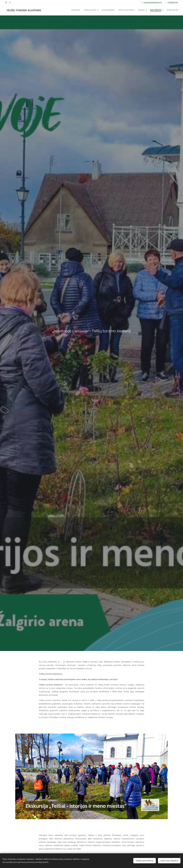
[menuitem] (149, 10)
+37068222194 (173, 2)
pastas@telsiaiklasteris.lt (153, 2)
